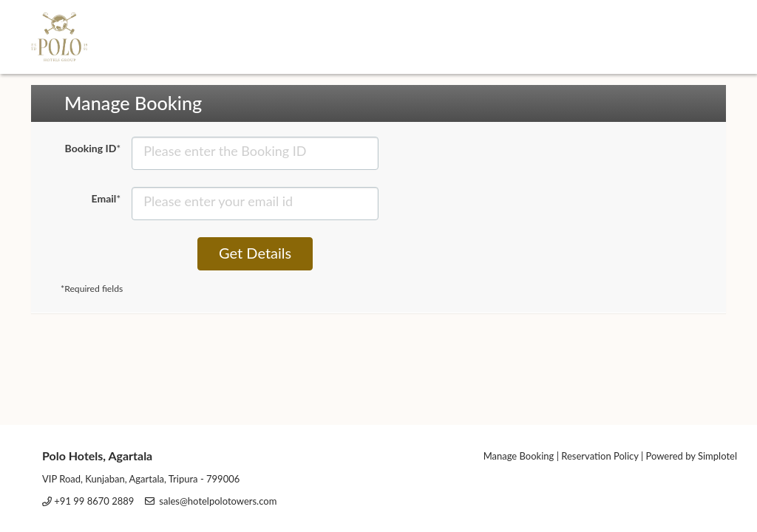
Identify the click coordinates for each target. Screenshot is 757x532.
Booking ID (93, 148)
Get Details (255, 253)
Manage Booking (519, 456)
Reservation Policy (600, 456)
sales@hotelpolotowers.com (218, 501)
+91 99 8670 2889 (94, 501)
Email (106, 198)
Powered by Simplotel (692, 456)
